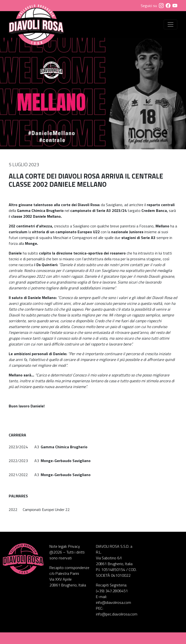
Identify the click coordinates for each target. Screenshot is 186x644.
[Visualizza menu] (170, 24)
